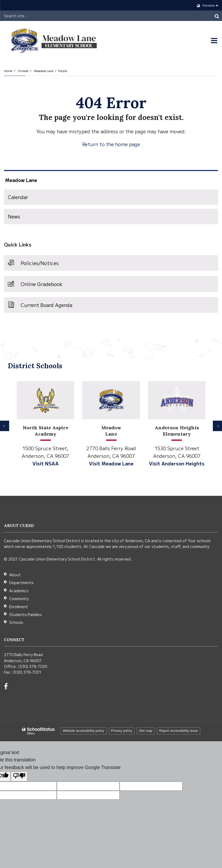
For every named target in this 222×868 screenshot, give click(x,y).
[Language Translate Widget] (111, 5)
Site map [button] (146, 731)
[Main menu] (214, 41)
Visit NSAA (46, 463)
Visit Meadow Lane (111, 463)
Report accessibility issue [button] (179, 731)
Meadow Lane (44, 71)
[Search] (217, 16)
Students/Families (26, 614)
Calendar (18, 197)
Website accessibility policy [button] (84, 731)
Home (8, 71)
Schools (23, 71)
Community (19, 598)
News (14, 216)
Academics (19, 591)
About (15, 575)
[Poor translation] (19, 776)
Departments (21, 583)
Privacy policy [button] (122, 731)
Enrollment (19, 607)
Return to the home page (111, 144)
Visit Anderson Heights (177, 463)
